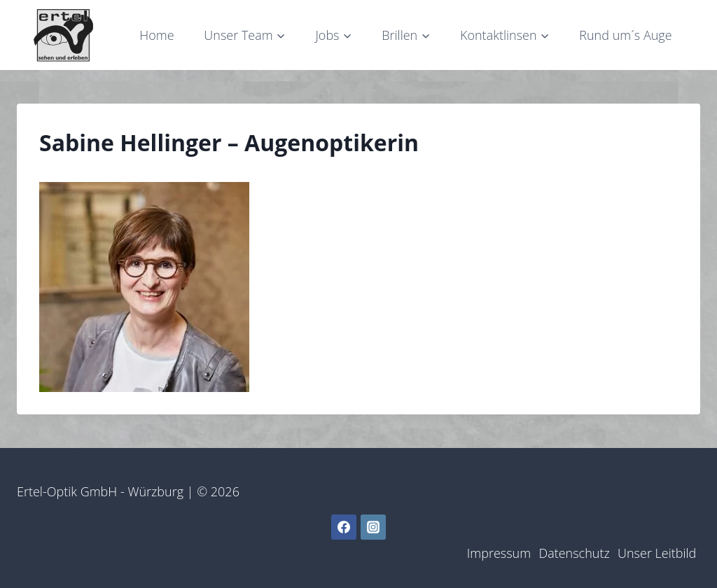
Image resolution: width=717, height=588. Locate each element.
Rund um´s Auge (625, 35)
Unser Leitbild (657, 553)
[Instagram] (373, 527)
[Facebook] (344, 527)
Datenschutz (574, 553)
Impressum (499, 553)
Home (156, 35)
